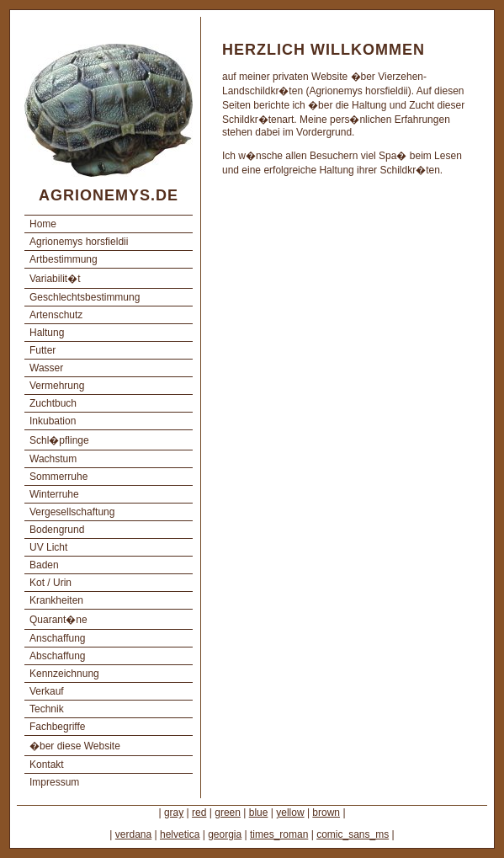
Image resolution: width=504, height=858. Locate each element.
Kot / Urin (50, 583)
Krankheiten (56, 600)
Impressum (54, 782)
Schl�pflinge (59, 440)
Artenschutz (56, 315)
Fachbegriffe (58, 727)
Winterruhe (54, 494)
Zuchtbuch (53, 403)
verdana (133, 834)
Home (43, 224)
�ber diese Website (75, 746)
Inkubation (53, 421)
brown (326, 813)
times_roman (279, 834)
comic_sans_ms (353, 834)
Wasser (46, 368)
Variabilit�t (55, 279)
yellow (290, 813)
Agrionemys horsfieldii (79, 242)
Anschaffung (58, 638)
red (199, 813)
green (228, 813)
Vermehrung (57, 386)
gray (174, 813)
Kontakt (47, 765)
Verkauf (47, 691)
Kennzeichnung (64, 674)
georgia (225, 834)
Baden (44, 565)
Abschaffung (58, 656)
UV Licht (48, 547)
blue (259, 813)
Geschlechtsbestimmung (85, 297)
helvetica (180, 834)
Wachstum (53, 459)
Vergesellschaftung (72, 512)
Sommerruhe (58, 477)
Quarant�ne (58, 620)
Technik (47, 709)
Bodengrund (57, 530)
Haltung (47, 333)
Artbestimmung (64, 259)
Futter (42, 350)
